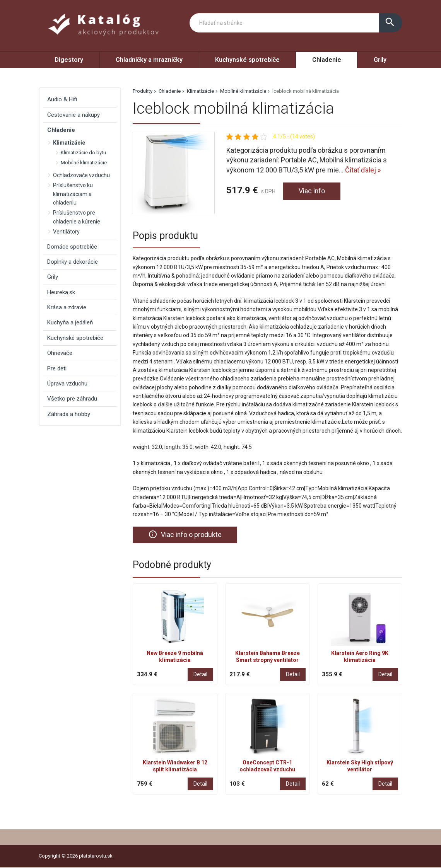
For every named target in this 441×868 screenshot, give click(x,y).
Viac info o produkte (185, 535)
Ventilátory (66, 232)
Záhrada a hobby (69, 414)
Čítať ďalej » (363, 170)
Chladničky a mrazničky (149, 60)
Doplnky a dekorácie (73, 262)
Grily (380, 60)
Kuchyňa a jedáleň (70, 322)
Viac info (312, 191)
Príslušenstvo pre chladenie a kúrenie (77, 217)
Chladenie (327, 60)
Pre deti (57, 368)
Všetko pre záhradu (72, 399)
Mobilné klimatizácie (243, 91)
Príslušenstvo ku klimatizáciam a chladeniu (73, 194)
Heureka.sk (61, 292)
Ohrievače (60, 353)
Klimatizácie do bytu (83, 153)
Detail (200, 674)
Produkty (143, 91)
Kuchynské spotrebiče (247, 60)
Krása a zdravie (67, 307)
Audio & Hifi (62, 99)
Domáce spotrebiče (72, 247)
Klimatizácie (200, 91)
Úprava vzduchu (67, 384)
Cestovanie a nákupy (73, 115)
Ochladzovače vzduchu (81, 175)
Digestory (69, 60)
